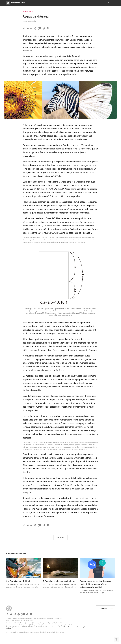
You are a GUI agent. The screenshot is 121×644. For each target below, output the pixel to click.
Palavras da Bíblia (18, 3)
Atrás (62, 537)
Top (116, 639)
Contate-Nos (103, 608)
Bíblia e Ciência (28, 12)
